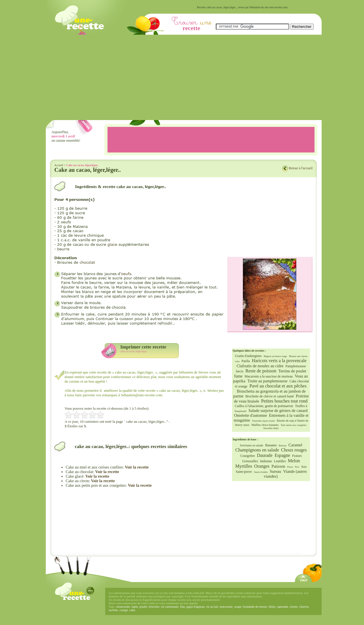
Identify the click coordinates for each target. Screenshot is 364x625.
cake (132, 610)
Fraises (297, 456)
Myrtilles (244, 466)
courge (124, 610)
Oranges (262, 466)
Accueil (59, 165)
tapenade (283, 607)
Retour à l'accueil (301, 168)
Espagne (282, 455)
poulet (143, 607)
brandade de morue (255, 607)
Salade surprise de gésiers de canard (278, 411)
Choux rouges (294, 450)
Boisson (283, 446)
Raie (304, 467)
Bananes (271, 445)
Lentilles (280, 461)
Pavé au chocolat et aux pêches (278, 386)
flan (182, 607)
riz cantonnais (170, 607)
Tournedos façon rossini (263, 421)
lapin (135, 607)
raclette (113, 610)
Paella (246, 361)
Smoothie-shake (271, 428)
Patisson (278, 466)
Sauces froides (261, 472)
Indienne (266, 461)
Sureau (275, 471)
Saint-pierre (244, 472)
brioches (154, 607)
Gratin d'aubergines (249, 356)
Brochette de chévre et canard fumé (270, 396)
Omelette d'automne (251, 415)
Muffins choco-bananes (265, 425)
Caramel (295, 445)
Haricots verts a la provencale (279, 361)
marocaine (226, 607)
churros (304, 607)
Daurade (265, 455)
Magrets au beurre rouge (275, 356)
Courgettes (248, 456)
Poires (290, 467)
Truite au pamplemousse (267, 381)
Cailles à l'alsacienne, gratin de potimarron (264, 406)
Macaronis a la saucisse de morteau (269, 376)
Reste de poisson (261, 371)
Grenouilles (250, 461)
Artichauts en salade (252, 445)
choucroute (123, 607)
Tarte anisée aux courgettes (294, 425)
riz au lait (212, 607)
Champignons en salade (257, 450)
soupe (238, 607)
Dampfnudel (241, 411)
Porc (297, 467)
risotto (294, 607)
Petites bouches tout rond (284, 401)
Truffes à (301, 406)
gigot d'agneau (196, 607)
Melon (294, 461)
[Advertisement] (184, 77)
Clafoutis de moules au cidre (260, 366)
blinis (272, 607)
